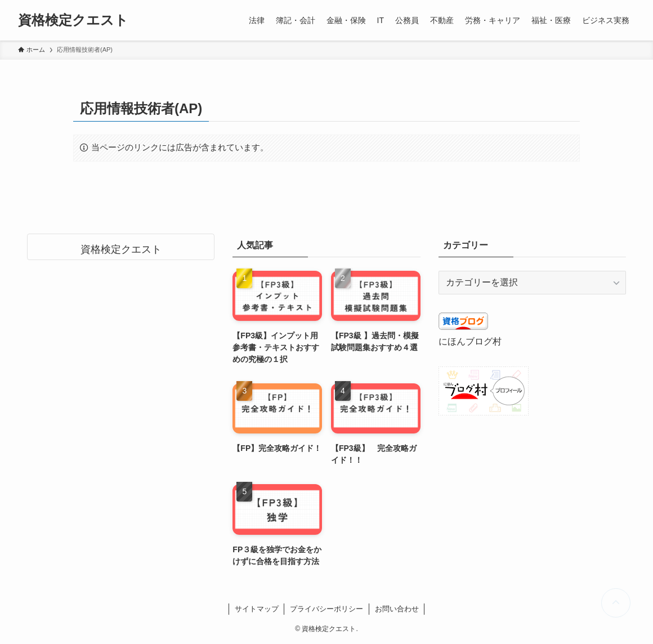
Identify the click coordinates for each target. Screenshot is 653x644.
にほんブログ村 (470, 341)
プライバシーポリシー (326, 609)
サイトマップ (257, 609)
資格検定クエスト (73, 20)
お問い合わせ (397, 609)
